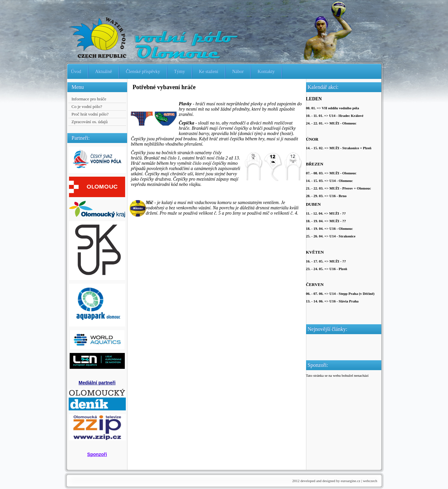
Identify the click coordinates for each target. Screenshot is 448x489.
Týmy (179, 71)
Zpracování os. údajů (90, 122)
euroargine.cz (350, 481)
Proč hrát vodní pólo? (90, 114)
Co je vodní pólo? (87, 106)
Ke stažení (208, 71)
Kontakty (266, 71)
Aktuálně (103, 71)
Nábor (238, 71)
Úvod (76, 71)
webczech (370, 481)
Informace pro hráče (89, 99)
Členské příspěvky (143, 71)
